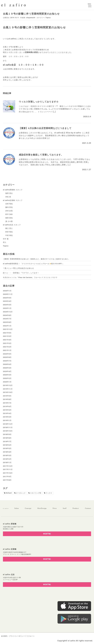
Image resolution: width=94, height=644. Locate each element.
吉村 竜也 (9, 204)
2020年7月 (7, 361)
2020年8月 (7, 357)
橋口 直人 (9, 228)
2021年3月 (7, 343)
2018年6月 (7, 445)
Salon (17, 508)
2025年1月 (7, 308)
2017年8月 (7, 480)
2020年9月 (7, 354)
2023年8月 (7, 322)
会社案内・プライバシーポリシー (13, 636)
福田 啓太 (9, 193)
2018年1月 (7, 463)
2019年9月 (7, 396)
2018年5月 (7, 448)
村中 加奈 (9, 214)
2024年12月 (8, 312)
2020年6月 (7, 364)
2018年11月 (8, 427)
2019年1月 (7, 420)
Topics (48, 18)
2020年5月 (7, 368)
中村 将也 (9, 235)
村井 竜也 (9, 232)
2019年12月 (8, 385)
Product (76, 508)
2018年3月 (7, 455)
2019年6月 (7, 406)
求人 (5, 242)
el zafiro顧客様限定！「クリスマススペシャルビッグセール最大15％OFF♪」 (34, 264)
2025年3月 (7, 305)
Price (55, 508)
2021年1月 (7, 350)
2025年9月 (7, 298)
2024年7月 (7, 319)
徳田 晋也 (9, 218)
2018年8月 (7, 438)
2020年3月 (7, 375)
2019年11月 (8, 389)
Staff (65, 508)
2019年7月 (7, 403)
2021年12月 (8, 329)
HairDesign (42, 508)
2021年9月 (7, 333)
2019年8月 (7, 399)
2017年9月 (7, 477)
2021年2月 (7, 347)
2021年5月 (7, 336)
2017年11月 (8, 469)
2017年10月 (8, 473)
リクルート (31, 636)
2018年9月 (7, 434)
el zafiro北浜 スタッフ (12, 225)
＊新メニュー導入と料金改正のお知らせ (18, 268)
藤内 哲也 (9, 207)
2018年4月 (7, 452)
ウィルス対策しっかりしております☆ (39, 102)
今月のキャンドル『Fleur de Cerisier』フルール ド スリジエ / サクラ (30, 277)
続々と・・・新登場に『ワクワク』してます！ (21, 273)
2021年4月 (7, 340)
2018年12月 (8, 424)
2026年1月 (7, 291)
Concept (28, 508)
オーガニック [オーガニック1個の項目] (21, 493)
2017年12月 (8, 466)
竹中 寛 (6, 239)
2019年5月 (7, 410)
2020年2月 (7, 378)
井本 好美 (9, 211)
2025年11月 (8, 294)
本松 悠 (8, 197)
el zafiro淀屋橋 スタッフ (13, 200)
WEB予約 (47, 534)
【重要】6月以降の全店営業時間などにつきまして (45, 128)
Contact (88, 508)
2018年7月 (7, 441)
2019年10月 (8, 392)
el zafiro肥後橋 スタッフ (13, 190)
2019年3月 (7, 417)
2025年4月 (7, 301)
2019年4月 (7, 413)
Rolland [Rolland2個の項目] (9, 493)
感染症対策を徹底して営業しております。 (41, 155)
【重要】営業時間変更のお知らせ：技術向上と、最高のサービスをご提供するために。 (36, 259)
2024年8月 (7, 315)
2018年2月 (7, 459)
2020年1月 (7, 382)
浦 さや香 (9, 221)
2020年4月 (7, 371)
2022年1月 (7, 326)
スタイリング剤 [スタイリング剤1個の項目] (36, 493)
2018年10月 (8, 431)
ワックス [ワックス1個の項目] (49, 493)
